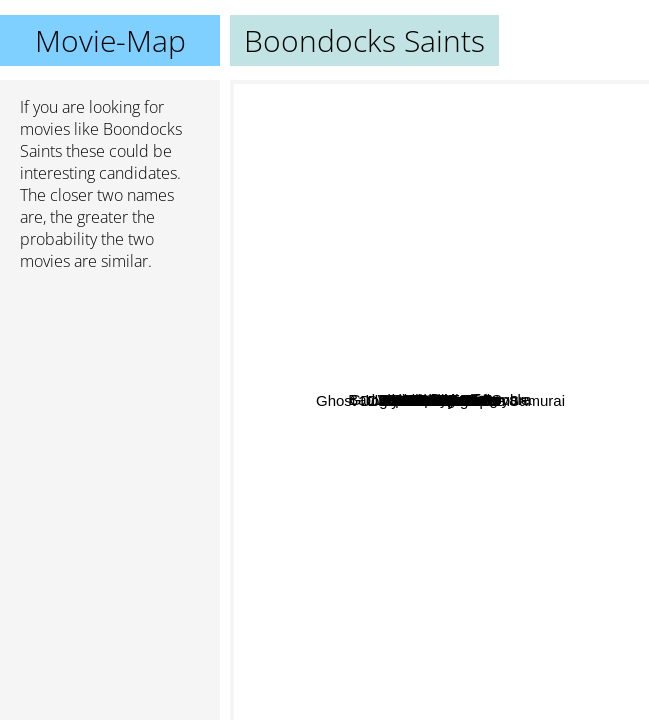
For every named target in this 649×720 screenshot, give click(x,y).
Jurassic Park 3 (534, 554)
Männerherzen (477, 676)
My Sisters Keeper (542, 474)
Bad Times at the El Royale (328, 391)
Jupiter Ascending (297, 356)
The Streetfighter (370, 417)
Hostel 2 (459, 174)
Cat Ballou (575, 297)
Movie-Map (110, 40)
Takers (557, 150)
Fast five (416, 340)
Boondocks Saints (440, 400)
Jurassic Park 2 (561, 317)
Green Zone (409, 468)
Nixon (384, 339)
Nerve (318, 673)
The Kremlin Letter (567, 501)
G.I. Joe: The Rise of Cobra (451, 566)
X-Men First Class (480, 154)
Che (466, 448)
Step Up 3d (364, 310)
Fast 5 (419, 372)
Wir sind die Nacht (328, 278)
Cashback (317, 502)
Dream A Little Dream (348, 526)
